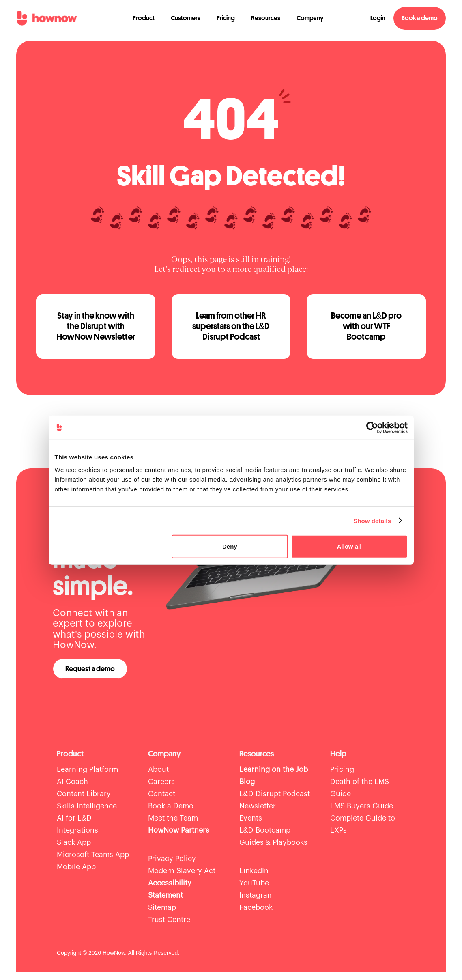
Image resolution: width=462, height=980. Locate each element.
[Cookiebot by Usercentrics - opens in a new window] (372, 427)
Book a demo (420, 18)
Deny (230, 546)
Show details (372, 520)
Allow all (349, 546)
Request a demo (90, 669)
